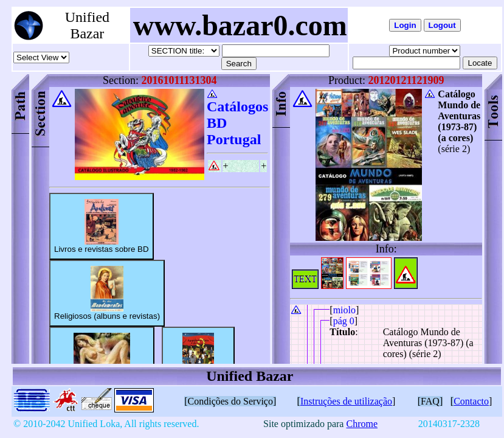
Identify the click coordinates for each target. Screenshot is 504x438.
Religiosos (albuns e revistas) (107, 293)
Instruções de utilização (346, 401)
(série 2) (454, 149)
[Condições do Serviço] (230, 401)
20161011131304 (179, 80)
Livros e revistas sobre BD (102, 226)
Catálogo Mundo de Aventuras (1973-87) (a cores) (459, 116)
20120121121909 (406, 80)
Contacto (471, 401)
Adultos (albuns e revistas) (102, 360)
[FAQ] (430, 401)
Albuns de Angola (198, 360)
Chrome (362, 424)
